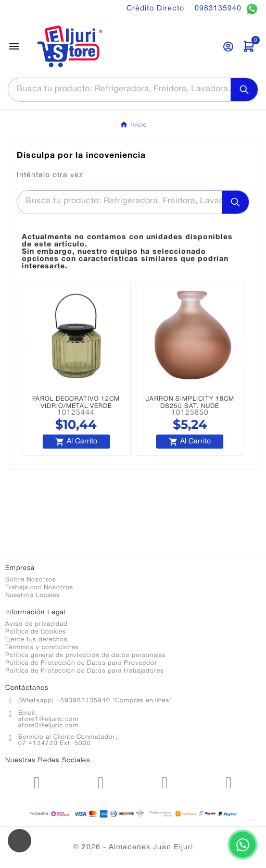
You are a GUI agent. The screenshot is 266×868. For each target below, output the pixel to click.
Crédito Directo (155, 9)
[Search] (244, 90)
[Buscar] (119, 89)
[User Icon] (228, 47)
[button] (30, 345)
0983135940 (226, 9)
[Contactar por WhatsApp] (243, 845)
